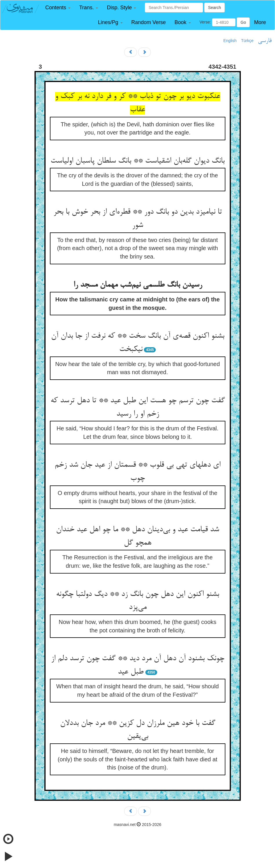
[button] (58, 8)
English (230, 41)
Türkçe (247, 41)
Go (243, 22)
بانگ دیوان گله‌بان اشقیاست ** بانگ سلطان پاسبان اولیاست (137, 161)
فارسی (265, 41)
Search (214, 8)
